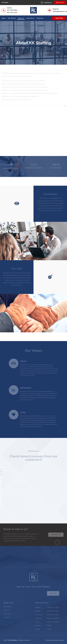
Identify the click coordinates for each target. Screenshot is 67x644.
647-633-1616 (12, 13)
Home (4, 18)
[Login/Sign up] (42, 3)
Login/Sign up (48, 3)
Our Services (12, 18)
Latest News (30, 18)
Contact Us (40, 18)
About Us (21, 18)
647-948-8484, (12, 10)
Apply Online (59, 18)
